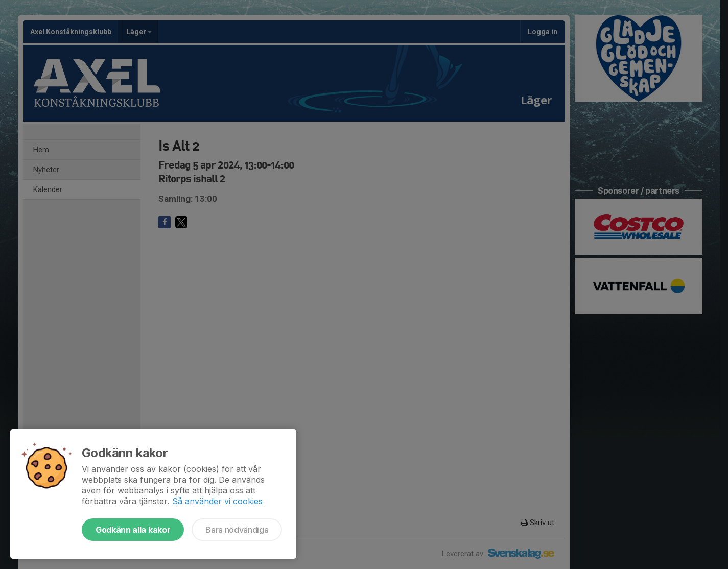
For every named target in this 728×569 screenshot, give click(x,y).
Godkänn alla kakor (133, 530)
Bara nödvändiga (237, 530)
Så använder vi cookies (217, 501)
